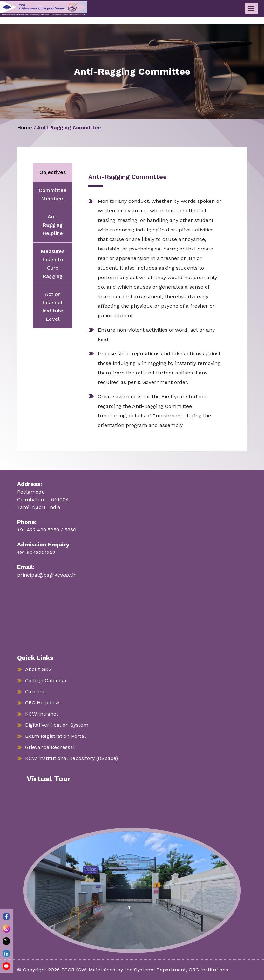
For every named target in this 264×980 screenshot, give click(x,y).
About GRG (38, 669)
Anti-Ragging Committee (69, 128)
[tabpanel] (152, 302)
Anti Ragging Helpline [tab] (53, 225)
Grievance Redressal (50, 747)
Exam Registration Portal (55, 736)
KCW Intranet (42, 714)
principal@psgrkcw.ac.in (47, 575)
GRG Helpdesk (42, 703)
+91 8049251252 (36, 552)
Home (25, 128)
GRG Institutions (208, 970)
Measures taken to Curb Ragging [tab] (53, 264)
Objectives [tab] (53, 172)
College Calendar (46, 680)
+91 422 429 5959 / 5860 (47, 530)
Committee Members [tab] (53, 194)
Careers (35, 692)
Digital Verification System (57, 725)
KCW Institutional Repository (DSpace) (71, 758)
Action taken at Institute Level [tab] (53, 307)
